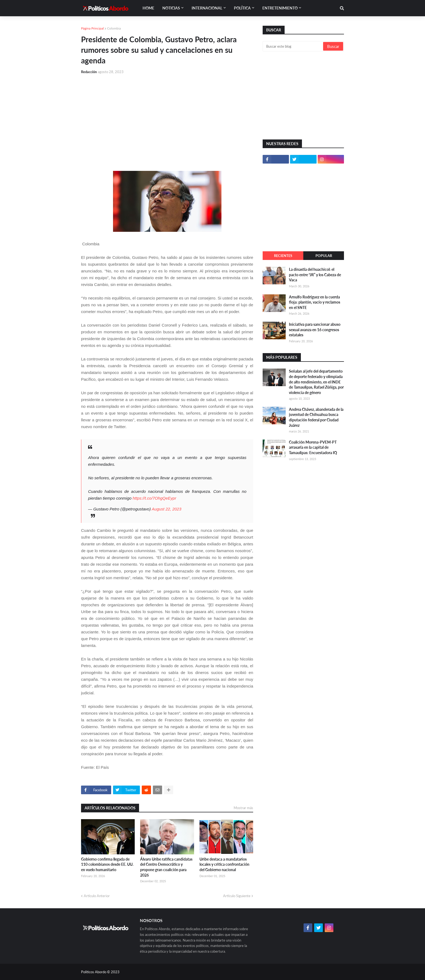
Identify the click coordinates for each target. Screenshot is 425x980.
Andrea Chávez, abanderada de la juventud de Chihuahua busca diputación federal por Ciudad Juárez (316, 417)
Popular (324, 256)
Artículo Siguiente (237, 896)
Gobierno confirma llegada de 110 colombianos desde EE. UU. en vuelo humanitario (107, 864)
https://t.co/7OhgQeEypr (154, 498)
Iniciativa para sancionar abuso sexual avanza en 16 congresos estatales (315, 330)
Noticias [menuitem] (171, 8)
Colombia (114, 28)
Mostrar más (243, 808)
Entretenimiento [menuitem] (280, 8)
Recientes (283, 256)
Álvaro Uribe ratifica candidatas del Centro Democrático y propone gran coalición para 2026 (166, 867)
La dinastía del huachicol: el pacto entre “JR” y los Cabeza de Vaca (315, 275)
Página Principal (92, 28)
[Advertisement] (167, 119)
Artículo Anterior (97, 896)
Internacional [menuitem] (207, 8)
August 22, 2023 (167, 509)
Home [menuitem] (148, 8)
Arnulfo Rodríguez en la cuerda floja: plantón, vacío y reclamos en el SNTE (315, 302)
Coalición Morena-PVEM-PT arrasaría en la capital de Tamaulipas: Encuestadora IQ (313, 447)
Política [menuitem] (242, 8)
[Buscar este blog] (293, 46)
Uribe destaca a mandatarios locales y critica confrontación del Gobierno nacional (224, 864)
